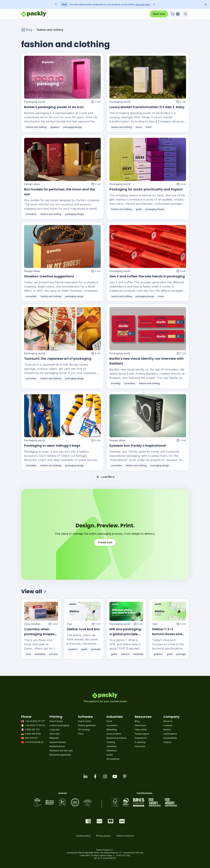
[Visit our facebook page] (95, 776)
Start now (159, 14)
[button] (175, 14)
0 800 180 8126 (31, 734)
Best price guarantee (60, 755)
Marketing (112, 730)
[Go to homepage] (34, 14)
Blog (27, 30)
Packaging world (35, 102)
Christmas (112, 751)
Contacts (168, 725)
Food (109, 721)
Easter (110, 755)
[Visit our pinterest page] (125, 776)
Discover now (143, 4)
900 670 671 (30, 738)
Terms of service (125, 836)
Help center (141, 730)
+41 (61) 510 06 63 (32, 742)
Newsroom (140, 725)
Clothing (111, 742)
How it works (56, 721)
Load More (105, 477)
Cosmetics (112, 725)
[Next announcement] (154, 4)
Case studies (33, 635)
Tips (71, 635)
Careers (167, 742)
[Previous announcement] (56, 4)
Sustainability (170, 738)
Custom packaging (59, 725)
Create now (105, 542)
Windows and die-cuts (61, 751)
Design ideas (35, 194)
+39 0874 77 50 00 (33, 725)
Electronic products (116, 738)
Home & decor (114, 734)
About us (168, 721)
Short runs (55, 734)
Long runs (55, 730)
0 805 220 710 (30, 730)
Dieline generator (87, 725)
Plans (81, 734)
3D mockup (84, 730)
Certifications (170, 734)
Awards (167, 730)
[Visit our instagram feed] (105, 776)
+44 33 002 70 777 (33, 721)
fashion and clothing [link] (50, 30)
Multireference (57, 746)
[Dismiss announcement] (205, 4)
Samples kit (141, 738)
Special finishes (58, 742)
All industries (113, 759)
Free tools (140, 746)
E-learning (140, 742)
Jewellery (112, 746)
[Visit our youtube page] (115, 776)
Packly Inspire (142, 734)
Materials (54, 738)
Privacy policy (103, 836)
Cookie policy (83, 836)
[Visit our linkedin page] (86, 776)
